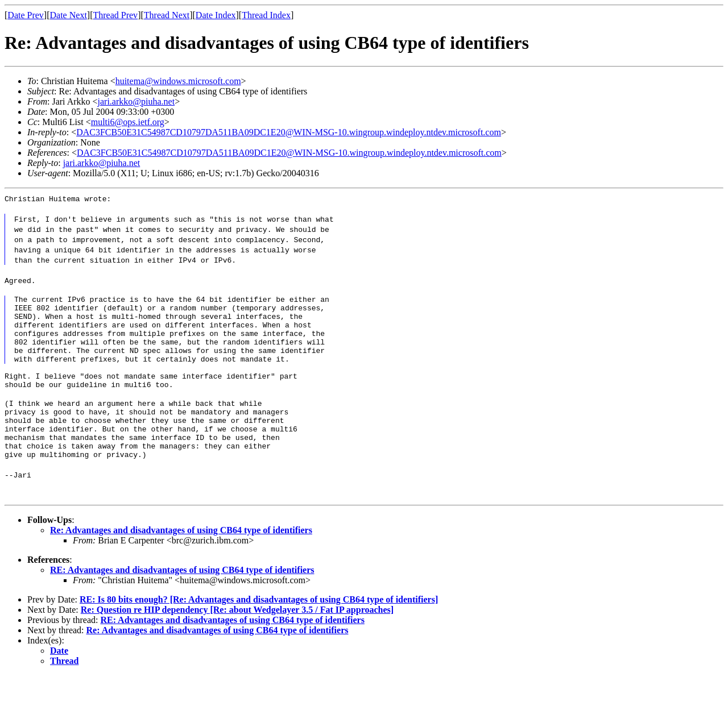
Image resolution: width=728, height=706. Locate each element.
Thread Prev (115, 15)
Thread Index (266, 15)
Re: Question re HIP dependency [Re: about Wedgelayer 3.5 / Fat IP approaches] (237, 640)
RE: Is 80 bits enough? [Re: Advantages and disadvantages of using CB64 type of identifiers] (259, 630)
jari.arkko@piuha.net (136, 101)
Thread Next (167, 15)
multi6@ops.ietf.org (128, 122)
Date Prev (26, 15)
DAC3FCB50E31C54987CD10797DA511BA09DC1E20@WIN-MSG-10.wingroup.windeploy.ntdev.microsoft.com (289, 132)
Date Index (216, 15)
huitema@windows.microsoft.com (178, 81)
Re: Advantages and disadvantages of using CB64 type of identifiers (181, 561)
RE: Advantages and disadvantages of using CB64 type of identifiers (182, 601)
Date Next (69, 15)
